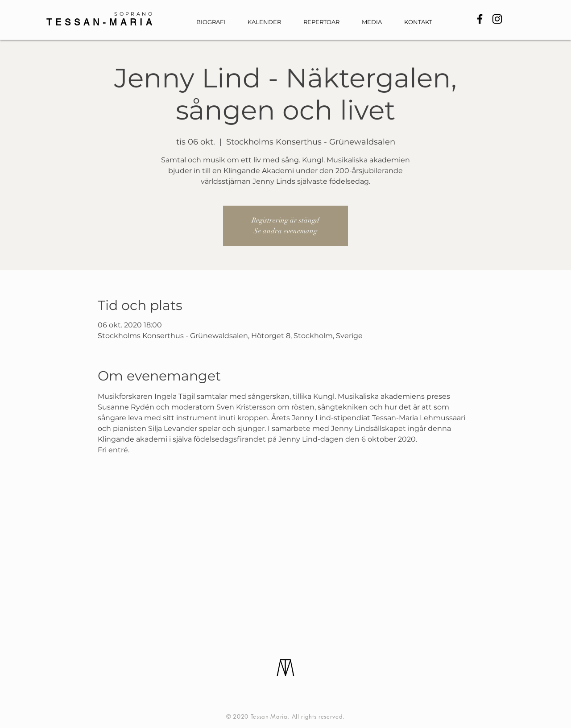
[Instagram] (497, 19)
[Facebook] (480, 19)
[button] (376, 22)
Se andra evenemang (285, 231)
